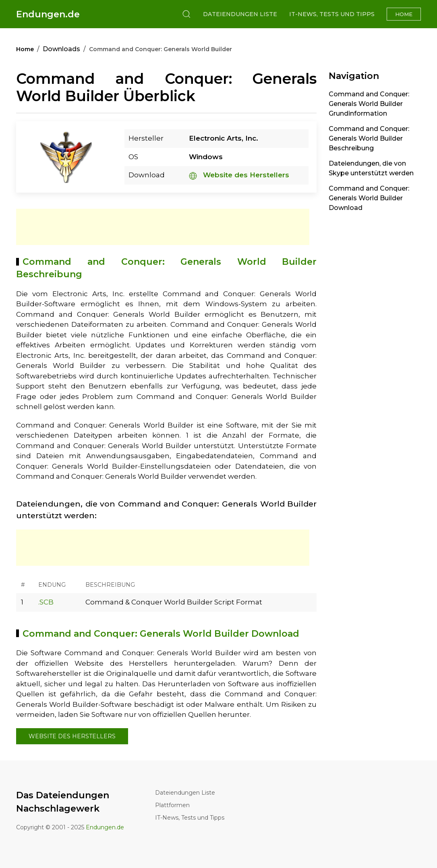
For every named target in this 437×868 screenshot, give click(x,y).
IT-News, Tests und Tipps (332, 14)
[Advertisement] (163, 227)
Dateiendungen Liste (240, 14)
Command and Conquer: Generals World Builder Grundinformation (369, 104)
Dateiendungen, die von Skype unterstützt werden (371, 168)
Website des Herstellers (239, 175)
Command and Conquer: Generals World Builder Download (369, 198)
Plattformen (172, 805)
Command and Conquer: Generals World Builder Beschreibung (369, 138)
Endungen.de (48, 14)
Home (404, 14)
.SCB (46, 602)
